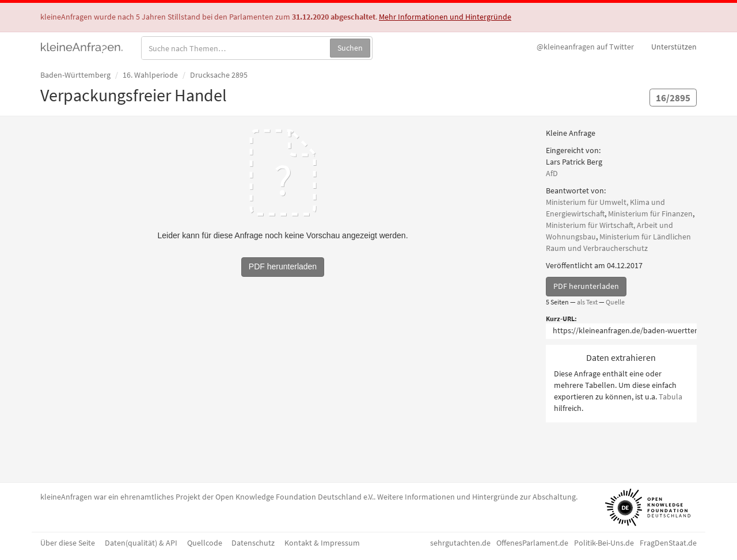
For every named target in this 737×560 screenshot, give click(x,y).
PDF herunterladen (586, 286)
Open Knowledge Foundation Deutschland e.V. (295, 497)
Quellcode (205, 543)
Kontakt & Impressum (322, 543)
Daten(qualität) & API (141, 543)
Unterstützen (674, 47)
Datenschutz (253, 543)
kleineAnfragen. (82, 47)
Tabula (670, 397)
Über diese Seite (68, 543)
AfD (552, 173)
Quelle (615, 302)
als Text (587, 302)
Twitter (585, 47)
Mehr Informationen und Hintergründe (445, 17)
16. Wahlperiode (150, 75)
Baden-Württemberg (75, 75)
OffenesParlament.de (532, 543)
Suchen (350, 48)
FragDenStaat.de (668, 543)
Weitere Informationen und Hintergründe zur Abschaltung (476, 497)
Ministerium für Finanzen (650, 214)
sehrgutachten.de (460, 543)
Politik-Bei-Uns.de (604, 543)
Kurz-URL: (561, 319)
